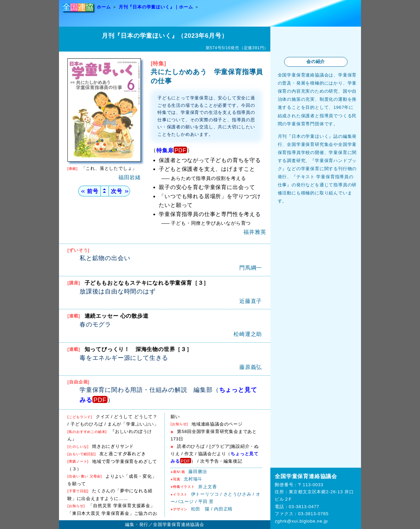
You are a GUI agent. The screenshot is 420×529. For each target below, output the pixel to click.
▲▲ (105, 191)
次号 (119, 191)
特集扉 (165, 150)
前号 (89, 191)
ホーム (104, 7)
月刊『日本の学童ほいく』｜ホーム (156, 7)
